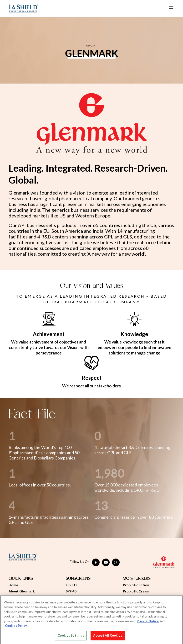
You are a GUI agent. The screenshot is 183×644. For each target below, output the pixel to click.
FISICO (71, 585)
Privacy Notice (148, 622)
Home (13, 585)
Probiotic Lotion (136, 585)
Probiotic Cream (136, 591)
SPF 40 (71, 591)
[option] (91, 50)
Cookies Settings (71, 637)
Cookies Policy (16, 627)
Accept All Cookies (108, 637)
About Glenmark (22, 591)
